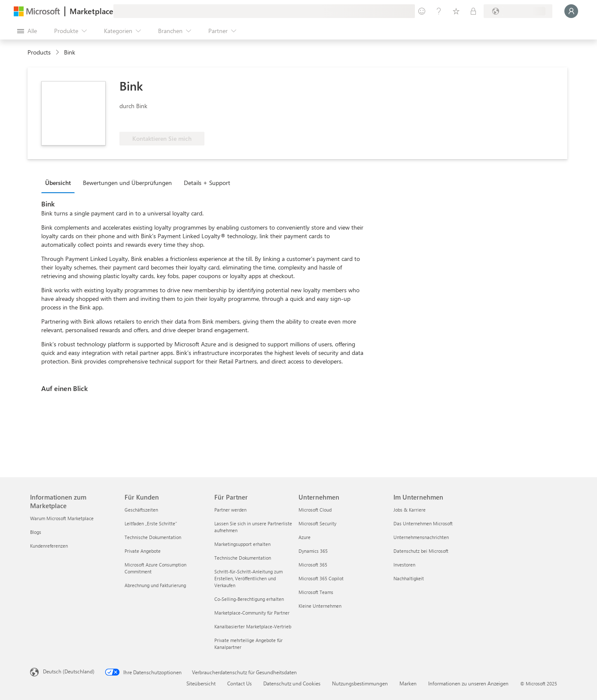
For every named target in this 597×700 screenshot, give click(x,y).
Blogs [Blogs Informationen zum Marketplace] (36, 532)
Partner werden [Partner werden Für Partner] (230, 510)
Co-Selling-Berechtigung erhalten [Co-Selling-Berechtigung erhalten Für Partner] (249, 599)
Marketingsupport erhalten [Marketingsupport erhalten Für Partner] (242, 544)
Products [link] (39, 52)
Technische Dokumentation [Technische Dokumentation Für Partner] (243, 558)
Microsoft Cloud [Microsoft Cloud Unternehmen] (315, 510)
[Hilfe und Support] (439, 11)
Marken (408, 683)
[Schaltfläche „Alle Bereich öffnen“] (27, 31)
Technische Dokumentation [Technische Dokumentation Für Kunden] (153, 537)
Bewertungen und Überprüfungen (127, 183)
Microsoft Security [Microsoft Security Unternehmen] (317, 523)
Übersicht (58, 183)
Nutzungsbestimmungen (360, 683)
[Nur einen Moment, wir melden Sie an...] (571, 11)
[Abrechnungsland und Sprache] (518, 11)
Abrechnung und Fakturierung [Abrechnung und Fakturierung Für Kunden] (155, 585)
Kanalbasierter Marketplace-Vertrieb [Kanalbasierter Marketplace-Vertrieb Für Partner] (253, 626)
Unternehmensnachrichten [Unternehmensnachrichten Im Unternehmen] (421, 537)
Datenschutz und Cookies (292, 683)
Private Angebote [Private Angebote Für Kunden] (143, 551)
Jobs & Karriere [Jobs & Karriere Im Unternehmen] (410, 510)
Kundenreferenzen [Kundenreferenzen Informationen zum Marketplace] (49, 546)
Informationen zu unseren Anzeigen (468, 683)
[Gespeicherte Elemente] (456, 11)
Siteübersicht (201, 683)
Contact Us (239, 683)
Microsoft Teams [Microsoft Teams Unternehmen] (316, 592)
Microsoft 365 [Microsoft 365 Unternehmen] (313, 565)
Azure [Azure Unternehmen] (305, 537)
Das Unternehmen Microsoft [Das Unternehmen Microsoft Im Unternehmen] (423, 523)
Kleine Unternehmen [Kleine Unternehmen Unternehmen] (320, 606)
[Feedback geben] (422, 11)
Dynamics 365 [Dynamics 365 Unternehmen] (313, 551)
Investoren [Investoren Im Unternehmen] (404, 565)
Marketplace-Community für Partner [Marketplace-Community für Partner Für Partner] (252, 613)
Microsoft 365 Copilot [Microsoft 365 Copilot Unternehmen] (321, 578)
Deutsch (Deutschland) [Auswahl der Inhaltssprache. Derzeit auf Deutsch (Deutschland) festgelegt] (69, 671)
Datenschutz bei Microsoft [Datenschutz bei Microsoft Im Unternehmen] (421, 551)
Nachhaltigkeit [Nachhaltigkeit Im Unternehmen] (409, 578)
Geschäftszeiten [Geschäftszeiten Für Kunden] (141, 510)
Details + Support (207, 183)
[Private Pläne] (473, 11)
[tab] (60, 182)
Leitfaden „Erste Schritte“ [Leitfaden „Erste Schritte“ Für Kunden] (151, 523)
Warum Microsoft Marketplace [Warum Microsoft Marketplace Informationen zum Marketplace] (62, 518)
